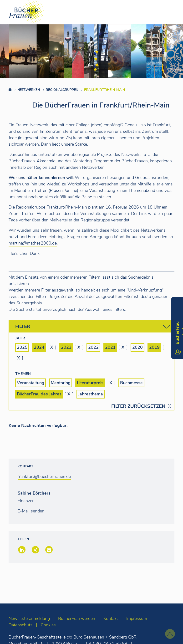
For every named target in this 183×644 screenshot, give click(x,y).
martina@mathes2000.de (33, 243)
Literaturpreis (90, 383)
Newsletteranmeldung (29, 618)
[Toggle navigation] (172, 12)
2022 (93, 347)
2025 (22, 347)
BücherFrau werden (77, 618)
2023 (66, 347)
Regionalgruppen (62, 90)
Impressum (137, 618)
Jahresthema (91, 394)
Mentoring (61, 383)
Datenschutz (20, 625)
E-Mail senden (31, 511)
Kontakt (111, 618)
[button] (21, 550)
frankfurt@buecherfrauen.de (44, 476)
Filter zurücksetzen (138, 406)
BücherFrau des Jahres (39, 394)
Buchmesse (131, 383)
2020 (137, 347)
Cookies (48, 625)
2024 (39, 347)
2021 (110, 347)
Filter (93, 327)
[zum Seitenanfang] (170, 634)
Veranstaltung (31, 383)
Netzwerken (29, 90)
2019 (154, 347)
